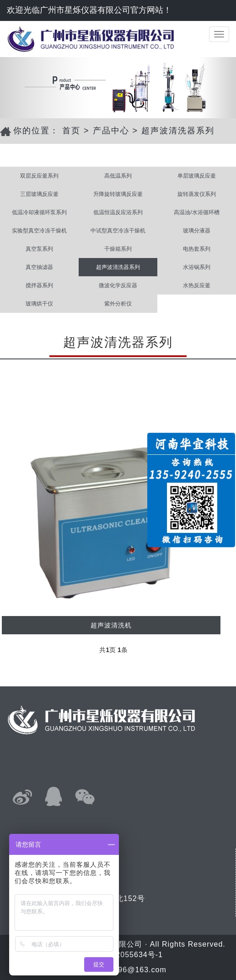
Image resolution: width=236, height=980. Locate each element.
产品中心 (111, 131)
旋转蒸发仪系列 (197, 194)
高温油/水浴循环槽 (196, 212)
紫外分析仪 (118, 304)
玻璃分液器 (197, 231)
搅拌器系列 (39, 285)
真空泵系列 (39, 249)
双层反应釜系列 (39, 176)
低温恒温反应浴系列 (118, 212)
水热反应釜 (197, 285)
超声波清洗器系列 (178, 131)
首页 (71, 131)
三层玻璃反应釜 (39, 194)
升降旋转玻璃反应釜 (118, 194)
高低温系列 (118, 176)
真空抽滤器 (39, 267)
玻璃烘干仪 (39, 304)
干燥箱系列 (118, 249)
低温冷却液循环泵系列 (39, 212)
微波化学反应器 (118, 285)
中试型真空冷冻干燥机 (118, 231)
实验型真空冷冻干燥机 (39, 231)
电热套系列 (197, 249)
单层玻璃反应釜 (197, 176)
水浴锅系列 (197, 267)
